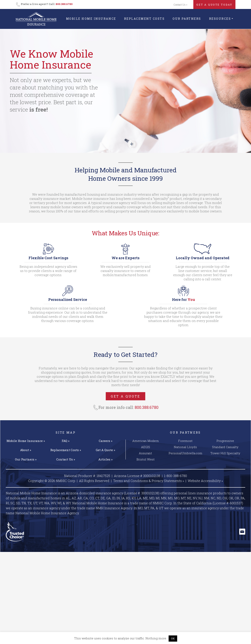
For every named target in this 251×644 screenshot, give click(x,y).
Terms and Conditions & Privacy (149, 481)
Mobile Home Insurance (91, 19)
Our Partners (187, 19)
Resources (220, 19)
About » (26, 450)
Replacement (66, 450)
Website (205, 481)
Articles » (105, 459)
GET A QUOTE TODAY (214, 5)
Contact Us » (180, 5)
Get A (105, 450)
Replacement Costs (144, 19)
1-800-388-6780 (175, 476)
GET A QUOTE (125, 396)
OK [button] (173, 638)
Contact (66, 459)
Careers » (106, 441)
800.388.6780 (64, 4)
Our (26, 459)
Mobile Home (26, 441)
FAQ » (66, 441)
